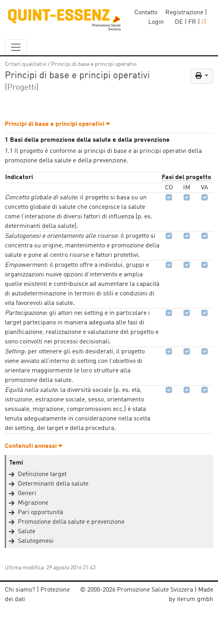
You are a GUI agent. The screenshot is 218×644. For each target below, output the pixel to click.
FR (192, 22)
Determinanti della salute (53, 484)
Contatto (146, 13)
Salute (27, 532)
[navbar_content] (16, 47)
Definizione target (42, 474)
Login (156, 22)
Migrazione (33, 503)
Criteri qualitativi (26, 64)
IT (204, 22)
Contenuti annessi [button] (33, 446)
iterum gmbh (195, 600)
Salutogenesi (36, 541)
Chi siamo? (20, 590)
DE (179, 22)
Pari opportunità (40, 513)
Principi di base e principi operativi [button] (57, 124)
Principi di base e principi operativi (94, 64)
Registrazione (184, 13)
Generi (27, 494)
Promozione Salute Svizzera (155, 590)
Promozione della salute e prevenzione (71, 522)
